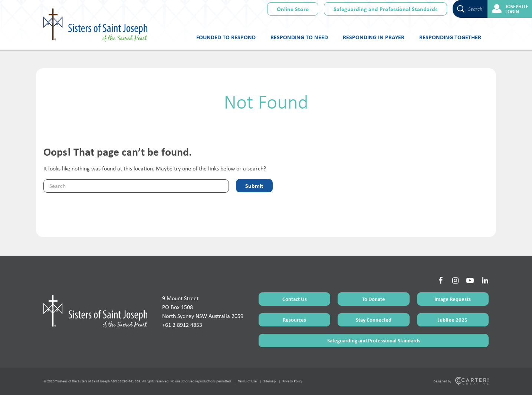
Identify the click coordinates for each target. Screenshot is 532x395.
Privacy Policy (292, 381)
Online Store (293, 9)
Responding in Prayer (374, 37)
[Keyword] (136, 186)
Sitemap (270, 381)
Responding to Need (299, 37)
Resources (294, 320)
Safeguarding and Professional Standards (385, 9)
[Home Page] (95, 311)
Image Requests (453, 299)
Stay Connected (374, 320)
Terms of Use (247, 381)
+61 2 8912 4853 (182, 325)
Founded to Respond (226, 37)
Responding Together (450, 37)
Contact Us (295, 299)
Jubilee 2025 (453, 320)
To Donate (374, 299)
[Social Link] (440, 281)
